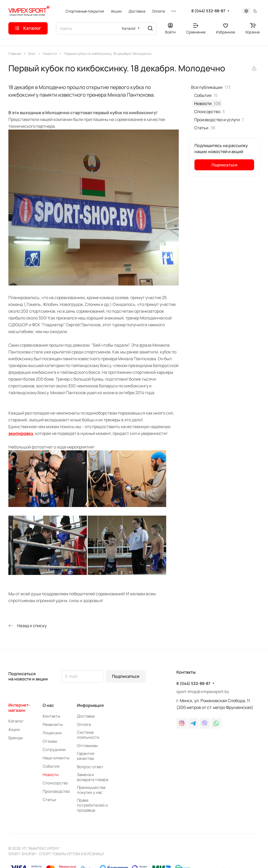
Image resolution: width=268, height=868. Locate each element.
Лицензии (52, 733)
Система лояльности (88, 735)
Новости (51, 775)
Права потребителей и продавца (92, 805)
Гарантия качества (86, 756)
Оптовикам (87, 746)
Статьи (49, 800)
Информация (90, 705)
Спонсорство (55, 783)
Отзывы (50, 741)
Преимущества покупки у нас (91, 790)
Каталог (16, 721)
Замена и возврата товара (93, 777)
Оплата (84, 724)
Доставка (86, 716)
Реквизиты (53, 724)
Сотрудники (54, 750)
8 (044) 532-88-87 (208, 11)
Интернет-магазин (19, 708)
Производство (56, 791)
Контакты (51, 716)
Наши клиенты (56, 758)
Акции (14, 729)
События (51, 766)
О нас (48, 705)
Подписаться (126, 676)
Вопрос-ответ (90, 767)
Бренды (16, 738)
